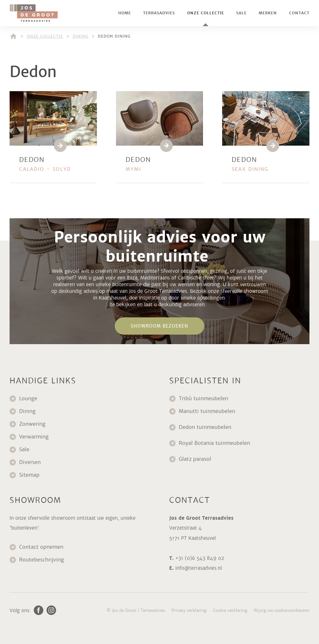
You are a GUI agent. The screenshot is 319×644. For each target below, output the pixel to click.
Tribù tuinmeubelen (203, 398)
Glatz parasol (196, 459)
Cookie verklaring (230, 610)
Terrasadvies (159, 13)
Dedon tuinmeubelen (205, 427)
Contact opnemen (41, 547)
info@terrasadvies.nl (199, 568)
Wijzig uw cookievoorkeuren (282, 610)
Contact (299, 13)
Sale (241, 13)
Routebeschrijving (42, 560)
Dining (80, 36)
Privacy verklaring (189, 610)
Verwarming (34, 437)
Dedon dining (114, 36)
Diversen (30, 462)
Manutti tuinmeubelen (208, 411)
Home (125, 13)
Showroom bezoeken (159, 326)
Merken (268, 13)
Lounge (28, 398)
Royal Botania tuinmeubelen (215, 443)
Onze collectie (206, 13)
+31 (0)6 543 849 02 (200, 558)
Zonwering (32, 424)
